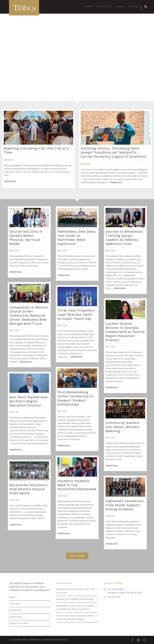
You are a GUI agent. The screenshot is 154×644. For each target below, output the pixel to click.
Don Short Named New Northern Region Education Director (29, 401)
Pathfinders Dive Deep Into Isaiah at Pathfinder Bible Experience (76, 238)
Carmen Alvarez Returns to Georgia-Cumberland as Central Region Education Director (125, 332)
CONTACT (120, 6)
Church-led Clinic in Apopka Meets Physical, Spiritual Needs (26, 238)
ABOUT (13, 597)
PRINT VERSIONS (104, 6)
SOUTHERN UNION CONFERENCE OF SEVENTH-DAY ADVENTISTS (39, 640)
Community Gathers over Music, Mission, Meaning (123, 427)
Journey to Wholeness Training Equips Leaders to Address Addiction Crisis (124, 238)
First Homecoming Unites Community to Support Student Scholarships (76, 398)
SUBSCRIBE (15, 617)
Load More (77, 556)
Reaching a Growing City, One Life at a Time (75, 591)
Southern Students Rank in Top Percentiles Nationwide (77, 485)
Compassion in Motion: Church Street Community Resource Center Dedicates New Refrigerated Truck (29, 315)
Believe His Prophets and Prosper (75, 599)
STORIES (89, 6)
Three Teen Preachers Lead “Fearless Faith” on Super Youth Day (76, 315)
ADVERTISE (133, 6)
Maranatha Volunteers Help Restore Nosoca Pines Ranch (29, 489)
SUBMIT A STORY (19, 623)
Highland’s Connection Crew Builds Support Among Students (125, 505)
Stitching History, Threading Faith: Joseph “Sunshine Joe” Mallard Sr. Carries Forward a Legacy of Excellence (114, 152)
